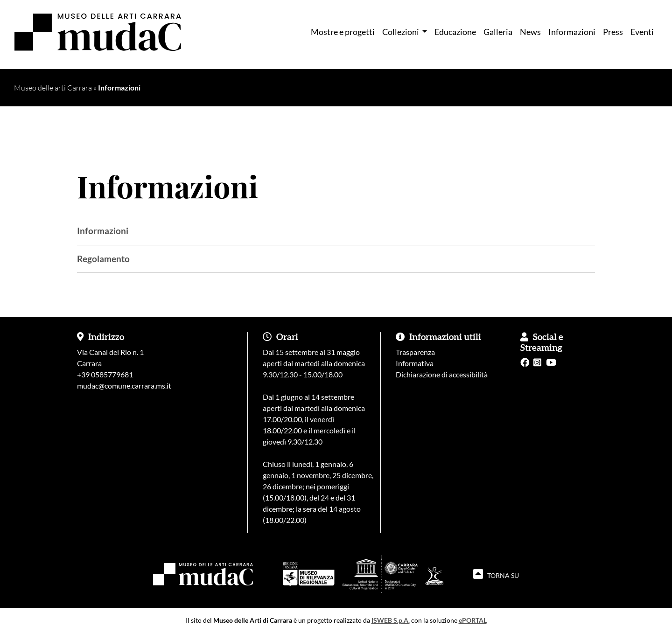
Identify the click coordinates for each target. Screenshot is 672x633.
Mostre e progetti (343, 32)
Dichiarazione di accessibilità (442, 374)
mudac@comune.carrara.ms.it (124, 386)
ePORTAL (473, 620)
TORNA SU (496, 574)
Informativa (415, 363)
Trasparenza (415, 352)
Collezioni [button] (401, 32)
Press (613, 32)
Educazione (455, 32)
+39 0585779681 (105, 374)
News (530, 32)
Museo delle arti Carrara (53, 88)
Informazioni (572, 32)
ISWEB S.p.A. (391, 620)
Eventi (642, 32)
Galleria (498, 32)
